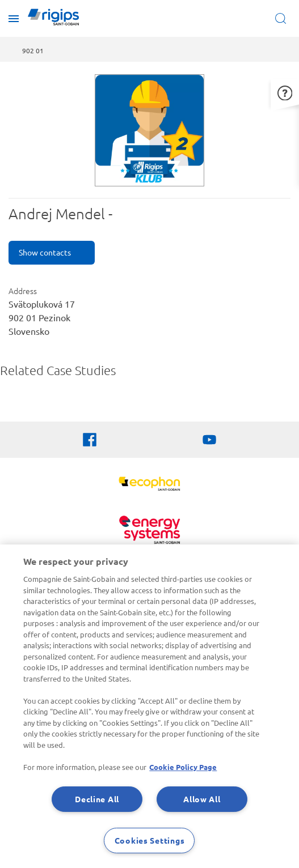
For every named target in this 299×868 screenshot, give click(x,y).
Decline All (97, 799)
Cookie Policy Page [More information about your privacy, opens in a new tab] (183, 767)
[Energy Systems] (149, 531)
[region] (149, 706)
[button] (285, 92)
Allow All (202, 799)
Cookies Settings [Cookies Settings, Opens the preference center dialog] (150, 840)
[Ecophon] (149, 485)
